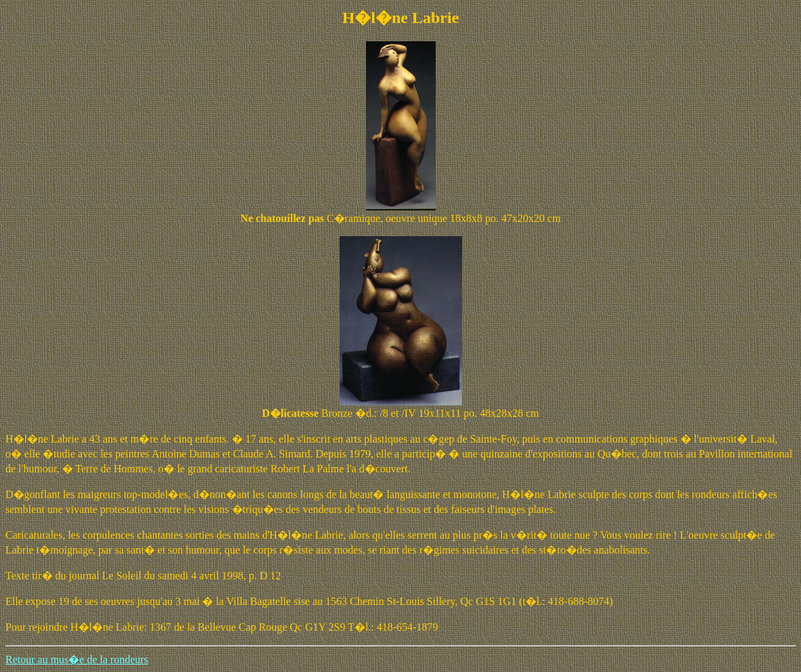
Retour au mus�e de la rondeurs (77, 659)
